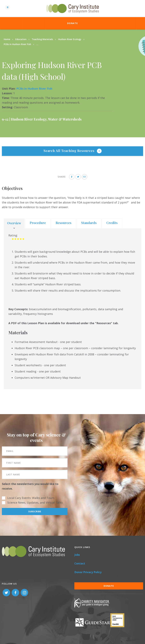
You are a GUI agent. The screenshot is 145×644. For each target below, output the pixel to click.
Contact (80, 563)
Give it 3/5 (18, 239)
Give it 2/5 (15, 239)
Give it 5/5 (23, 239)
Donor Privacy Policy (88, 572)
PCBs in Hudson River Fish (17, 44)
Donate (72, 23)
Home (7, 39)
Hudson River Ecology (70, 39)
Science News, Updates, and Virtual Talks (35, 502)
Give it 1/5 (13, 239)
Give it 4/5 (21, 239)
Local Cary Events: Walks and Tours (31, 498)
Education (21, 39)
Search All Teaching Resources (69, 151)
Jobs (77, 555)
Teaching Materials (42, 39)
